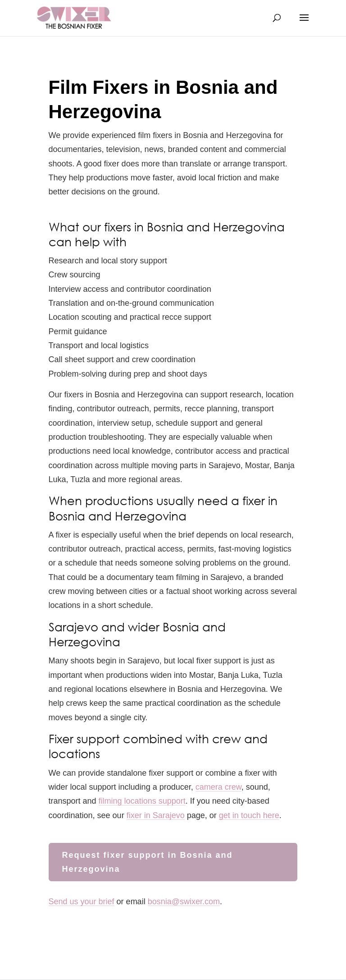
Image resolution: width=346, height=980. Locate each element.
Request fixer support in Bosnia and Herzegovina (148, 862)
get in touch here (249, 815)
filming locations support (142, 801)
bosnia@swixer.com (184, 902)
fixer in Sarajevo (156, 815)
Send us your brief (82, 902)
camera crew (219, 787)
